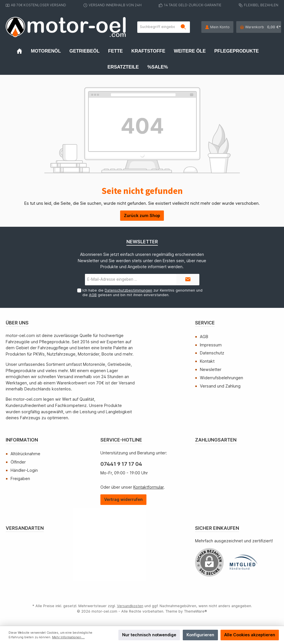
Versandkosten (130, 606)
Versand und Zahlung (220, 386)
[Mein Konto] (217, 27)
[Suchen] (183, 27)
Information (22, 440)
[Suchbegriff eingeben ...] (157, 27)
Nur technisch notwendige (149, 635)
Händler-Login (24, 470)
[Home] (24, 51)
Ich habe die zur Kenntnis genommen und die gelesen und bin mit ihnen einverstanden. (142, 292)
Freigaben (20, 479)
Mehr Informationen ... (68, 637)
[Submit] (188, 280)
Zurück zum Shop (142, 215)
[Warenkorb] (259, 27)
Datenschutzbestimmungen (128, 290)
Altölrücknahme (25, 454)
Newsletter (211, 369)
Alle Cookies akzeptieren (250, 635)
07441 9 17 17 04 (121, 464)
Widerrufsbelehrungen (222, 378)
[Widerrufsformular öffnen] (123, 500)
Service (205, 323)
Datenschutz (212, 353)
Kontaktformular (148, 487)
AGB (93, 295)
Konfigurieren (200, 635)
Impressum (211, 345)
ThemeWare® (195, 611)
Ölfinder (18, 462)
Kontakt (207, 361)
